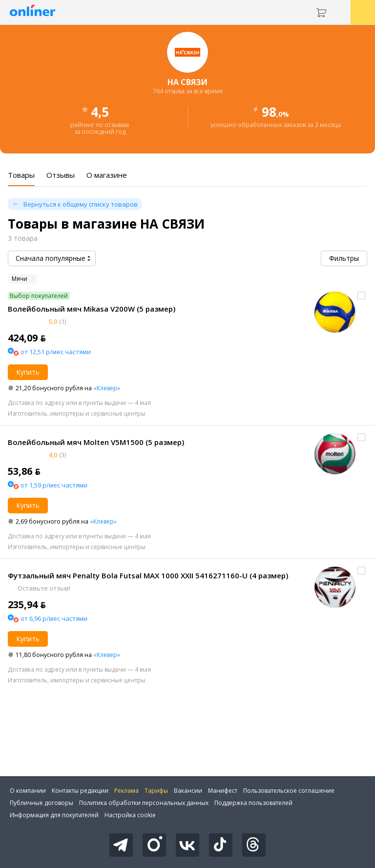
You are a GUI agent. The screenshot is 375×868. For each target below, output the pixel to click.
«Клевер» (107, 388)
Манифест (223, 791)
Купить (28, 372)
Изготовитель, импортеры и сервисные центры (77, 413)
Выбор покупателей (39, 296)
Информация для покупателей (54, 815)
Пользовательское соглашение (289, 791)
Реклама (126, 791)
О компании (28, 791)
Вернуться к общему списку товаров (81, 204)
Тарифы (156, 791)
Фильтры (344, 258)
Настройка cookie (130, 815)
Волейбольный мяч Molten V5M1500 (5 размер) (96, 442)
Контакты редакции (80, 791)
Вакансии (188, 791)
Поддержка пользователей (253, 803)
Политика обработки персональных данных (144, 803)
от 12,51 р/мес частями (56, 352)
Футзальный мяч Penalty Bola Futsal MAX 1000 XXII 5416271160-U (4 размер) (148, 575)
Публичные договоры (42, 803)
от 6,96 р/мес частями (54, 618)
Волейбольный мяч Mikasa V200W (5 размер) (92, 309)
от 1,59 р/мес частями (54, 485)
